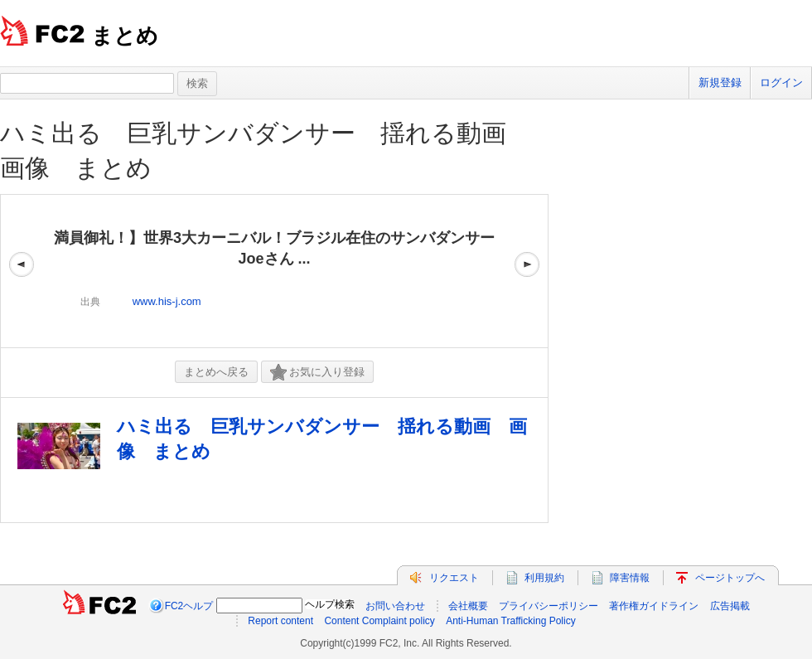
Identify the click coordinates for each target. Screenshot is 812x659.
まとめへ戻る (216, 372)
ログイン (781, 82)
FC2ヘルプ (189, 606)
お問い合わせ (395, 606)
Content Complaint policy (379, 621)
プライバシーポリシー (549, 606)
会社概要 (468, 606)
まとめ (125, 36)
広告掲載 (730, 606)
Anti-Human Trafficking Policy (511, 621)
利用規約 (544, 578)
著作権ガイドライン (654, 606)
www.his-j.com (167, 301)
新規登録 (720, 82)
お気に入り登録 (317, 373)
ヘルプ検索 (330, 604)
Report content (280, 621)
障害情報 (630, 578)
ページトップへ (730, 578)
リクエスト (454, 578)
